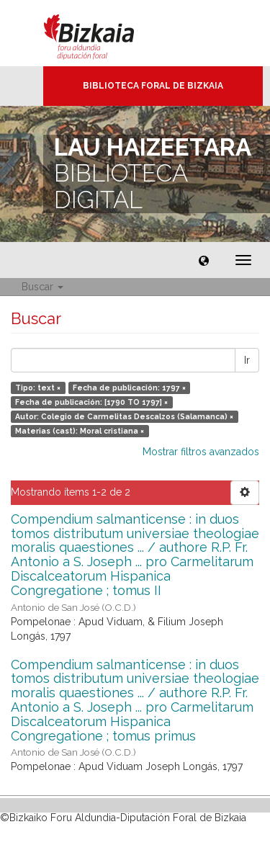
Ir (247, 360)
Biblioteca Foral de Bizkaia (153, 86)
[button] (204, 260)
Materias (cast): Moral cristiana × (80, 431)
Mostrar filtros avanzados (201, 452)
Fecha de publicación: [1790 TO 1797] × (91, 402)
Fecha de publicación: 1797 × (129, 388)
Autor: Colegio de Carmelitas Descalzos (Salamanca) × (124, 416)
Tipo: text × (38, 388)
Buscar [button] (42, 287)
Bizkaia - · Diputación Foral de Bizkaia (104, 33)
